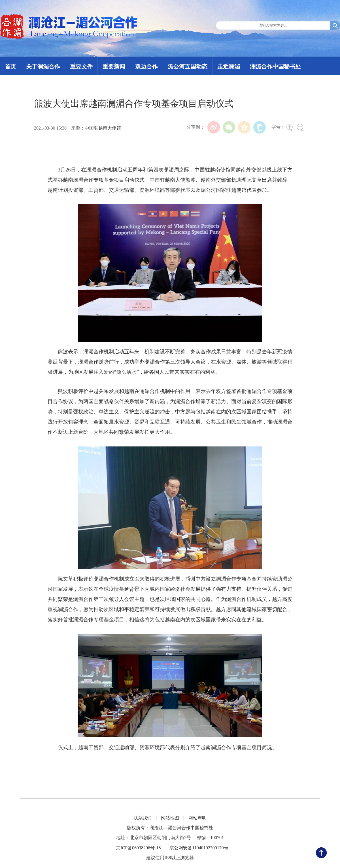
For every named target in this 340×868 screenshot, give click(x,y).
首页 (10, 66)
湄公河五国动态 (188, 66)
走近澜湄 (229, 66)
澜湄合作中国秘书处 (275, 66)
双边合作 (146, 66)
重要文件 (81, 66)
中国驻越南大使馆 (103, 128)
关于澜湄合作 (43, 66)
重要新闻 (114, 66)
